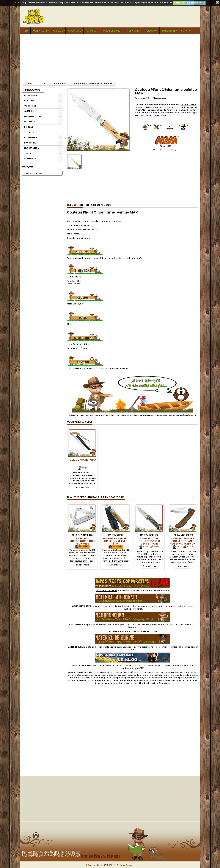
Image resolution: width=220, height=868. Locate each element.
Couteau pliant (188, 104)
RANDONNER (169, 31)
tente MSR (139, 668)
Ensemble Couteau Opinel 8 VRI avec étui (116, 541)
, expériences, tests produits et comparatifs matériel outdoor (117, 665)
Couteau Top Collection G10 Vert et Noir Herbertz (149, 542)
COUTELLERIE (31, 138)
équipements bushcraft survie (150, 415)
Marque (157, 98)
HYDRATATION (134, 31)
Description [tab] (75, 205)
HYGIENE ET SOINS (111, 31)
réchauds (90, 415)
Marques (28, 167)
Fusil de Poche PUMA (116, 460)
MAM (164, 98)
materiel (132, 606)
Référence (140, 98)
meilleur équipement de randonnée (129, 631)
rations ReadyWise (161, 683)
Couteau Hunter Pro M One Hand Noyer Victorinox (183, 541)
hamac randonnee (180, 624)
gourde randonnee (134, 678)
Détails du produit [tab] (99, 205)
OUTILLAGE (30, 122)
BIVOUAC (152, 31)
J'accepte (179, 3)
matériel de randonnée (158, 591)
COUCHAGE (75, 31)
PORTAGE (58, 31)
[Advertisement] (110, 57)
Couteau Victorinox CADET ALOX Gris (82, 541)
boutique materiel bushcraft (174, 672)
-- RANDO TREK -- (33, 90)
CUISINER (91, 31)
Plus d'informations (195, 3)
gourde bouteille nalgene (175, 665)
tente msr (182, 675)
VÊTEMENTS (30, 159)
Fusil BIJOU (82, 460)
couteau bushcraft (177, 606)
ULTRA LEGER (40, 31)
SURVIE (185, 31)
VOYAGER (29, 132)
